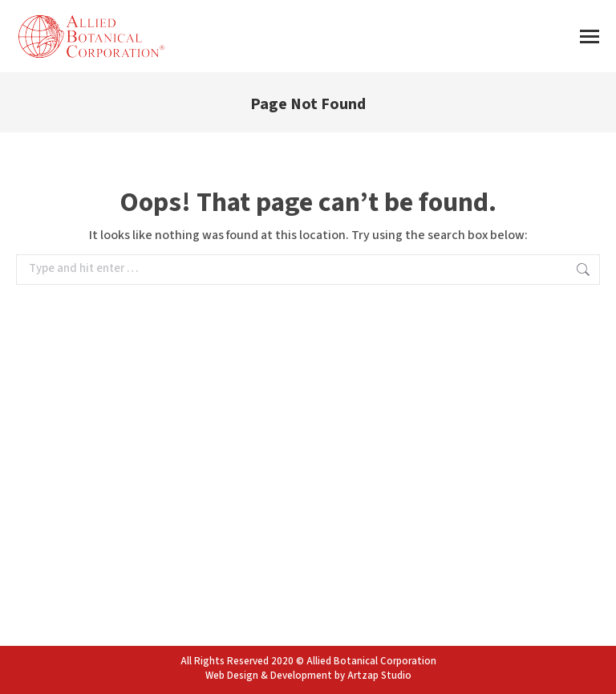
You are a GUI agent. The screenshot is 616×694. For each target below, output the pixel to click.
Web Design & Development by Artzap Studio (308, 676)
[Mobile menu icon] (590, 37)
